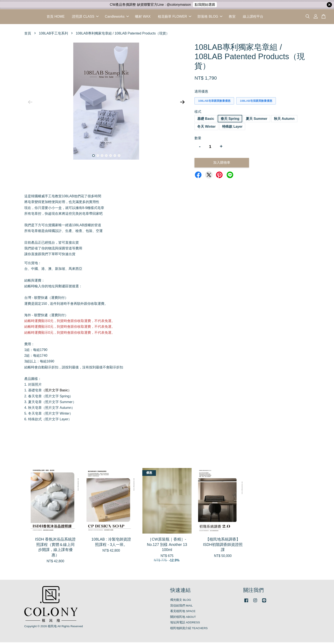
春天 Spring (230, 120)
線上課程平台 (253, 17)
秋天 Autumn (284, 120)
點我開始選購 (205, 5)
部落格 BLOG (210, 17)
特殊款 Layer (232, 128)
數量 (198, 140)
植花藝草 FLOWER (175, 17)
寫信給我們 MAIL (181, 607)
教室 (232, 17)
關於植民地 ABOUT (183, 618)
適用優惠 (201, 93)
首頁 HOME (56, 17)
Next (182, 104)
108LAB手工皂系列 (53, 35)
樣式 (198, 113)
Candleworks (117, 17)
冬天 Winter (206, 128)
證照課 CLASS (85, 17)
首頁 (28, 35)
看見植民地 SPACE (183, 613)
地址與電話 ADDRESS (185, 624)
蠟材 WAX (143, 17)
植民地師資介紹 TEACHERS (189, 630)
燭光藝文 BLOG (181, 602)
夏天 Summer (256, 120)
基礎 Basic (206, 120)
